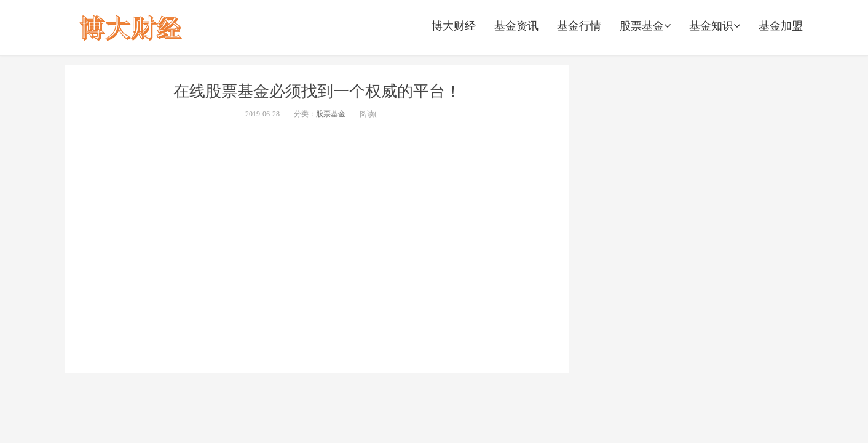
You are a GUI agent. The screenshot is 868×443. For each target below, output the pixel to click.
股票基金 (645, 26)
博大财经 (454, 26)
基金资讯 (516, 26)
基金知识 (715, 26)
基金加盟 (781, 26)
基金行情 (579, 26)
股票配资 (131, 28)
